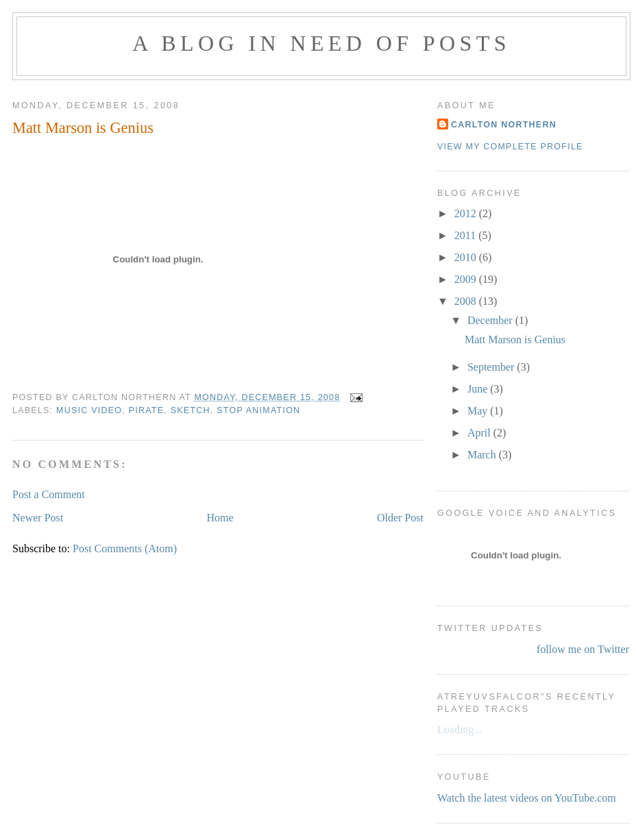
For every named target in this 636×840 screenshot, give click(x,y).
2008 (467, 301)
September (492, 367)
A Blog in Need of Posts (321, 43)
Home (220, 518)
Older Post (400, 518)
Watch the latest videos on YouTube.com (527, 798)
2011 (466, 235)
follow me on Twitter (583, 649)
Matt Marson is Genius (83, 128)
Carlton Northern (504, 125)
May (479, 411)
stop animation (258, 410)
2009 (467, 279)
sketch (191, 410)
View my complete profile (510, 147)
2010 (467, 257)
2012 (467, 213)
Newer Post (38, 518)
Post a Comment (49, 494)
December (491, 320)
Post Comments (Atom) (125, 548)
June (479, 389)
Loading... (460, 729)
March (483, 455)
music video (89, 410)
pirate (147, 410)
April (480, 433)
